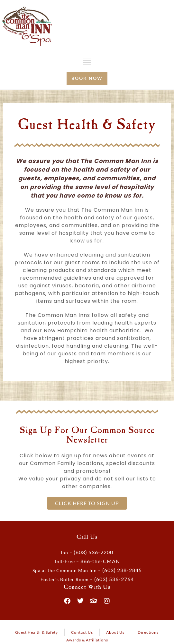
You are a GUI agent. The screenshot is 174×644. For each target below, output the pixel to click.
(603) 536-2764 (114, 579)
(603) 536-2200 (93, 552)
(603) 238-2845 (122, 570)
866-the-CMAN (100, 561)
